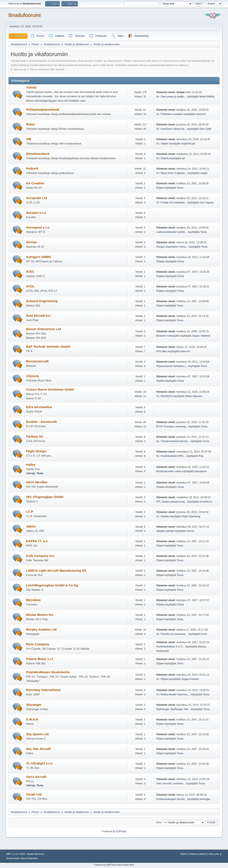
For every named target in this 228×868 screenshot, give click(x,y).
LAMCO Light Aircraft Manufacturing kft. (56, 571)
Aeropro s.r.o (36, 213)
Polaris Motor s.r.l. (40, 659)
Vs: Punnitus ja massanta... (172, 634)
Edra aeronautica (39, 407)
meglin (204, 173)
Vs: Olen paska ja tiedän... (171, 97)
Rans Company (38, 644)
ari (183, 158)
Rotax (30, 124)
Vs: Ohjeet (162, 144)
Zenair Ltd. (34, 794)
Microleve (33, 600)
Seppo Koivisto (190, 679)
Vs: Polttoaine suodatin (169, 114)
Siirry (159, 822)
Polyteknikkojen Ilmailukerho (48, 672)
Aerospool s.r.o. (38, 227)
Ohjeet (160, 188)
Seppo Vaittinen (201, 336)
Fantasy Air (35, 436)
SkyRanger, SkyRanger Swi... (173, 709)
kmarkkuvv (206, 502)
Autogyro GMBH (38, 257)
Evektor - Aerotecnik (41, 422)
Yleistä (31, 88)
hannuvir (201, 114)
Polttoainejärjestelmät (42, 110)
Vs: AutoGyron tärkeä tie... (171, 129)
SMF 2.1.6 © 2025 (16, 854)
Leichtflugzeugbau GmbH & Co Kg (52, 585)
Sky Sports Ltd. (38, 734)
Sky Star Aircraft (38, 749)
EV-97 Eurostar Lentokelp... (172, 427)
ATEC (30, 272)
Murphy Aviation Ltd (41, 630)
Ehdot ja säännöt (198, 854)
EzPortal (121, 831)
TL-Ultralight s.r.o (39, 763)
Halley (31, 465)
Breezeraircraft (37, 361)
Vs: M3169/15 (164, 396)
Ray (201, 456)
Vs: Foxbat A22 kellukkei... (171, 203)
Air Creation (35, 183)
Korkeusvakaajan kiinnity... (171, 799)
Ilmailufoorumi (24, 15)
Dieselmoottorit (38, 154)
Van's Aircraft (36, 777)
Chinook (32, 376)
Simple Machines (36, 854)
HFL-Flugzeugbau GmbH (45, 497)
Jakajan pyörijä (165, 531)
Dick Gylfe (206, 129)
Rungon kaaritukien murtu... (172, 247)
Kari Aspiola (206, 203)
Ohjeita (160, 261)
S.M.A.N (32, 719)
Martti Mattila (207, 97)
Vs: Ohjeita (162, 158)
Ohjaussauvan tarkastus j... (172, 366)
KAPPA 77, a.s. (37, 541)
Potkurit (32, 169)
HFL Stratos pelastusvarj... (171, 502)
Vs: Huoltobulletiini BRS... (171, 456)
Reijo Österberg (191, 516)
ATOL (30, 286)
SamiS (190, 531)
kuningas (205, 799)
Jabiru (31, 526)
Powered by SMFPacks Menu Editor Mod (114, 865)
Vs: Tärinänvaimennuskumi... (173, 441)
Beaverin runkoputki (168, 336)
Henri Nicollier (37, 482)
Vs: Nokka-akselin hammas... (173, 694)
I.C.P (30, 512)
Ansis (204, 634)
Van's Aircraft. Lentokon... (171, 784)
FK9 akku (162, 351)
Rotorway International (43, 690)
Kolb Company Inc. (40, 556)
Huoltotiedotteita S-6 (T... (170, 647)
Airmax (31, 242)
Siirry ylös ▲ (215, 854)
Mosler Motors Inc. (40, 615)
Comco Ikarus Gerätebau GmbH (50, 389)
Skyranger (34, 705)
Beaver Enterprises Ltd (43, 329)
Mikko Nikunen (194, 396)
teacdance (201, 471)
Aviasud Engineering (42, 301)
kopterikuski (188, 144)
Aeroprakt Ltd (36, 198)
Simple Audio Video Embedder (22, 858)
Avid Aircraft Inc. (39, 316)
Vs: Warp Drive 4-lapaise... (171, 173)
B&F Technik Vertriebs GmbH (48, 347)
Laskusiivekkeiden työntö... (172, 232)
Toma (180, 188)
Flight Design (36, 451)
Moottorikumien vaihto (169, 471)
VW (29, 139)
